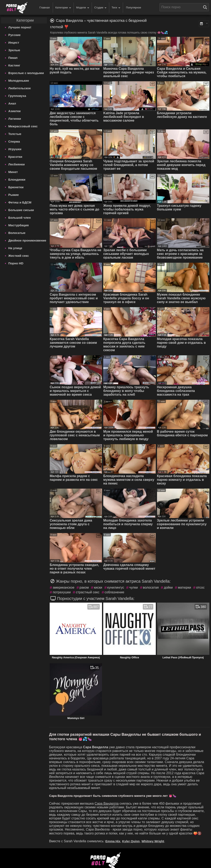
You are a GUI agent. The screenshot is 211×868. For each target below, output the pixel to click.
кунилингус (116, 587)
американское (64, 587)
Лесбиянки (16, 164)
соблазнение (114, 592)
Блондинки (17, 180)
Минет (13, 172)
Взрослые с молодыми (26, 73)
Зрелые (14, 50)
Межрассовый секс (23, 126)
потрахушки (62, 592)
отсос (200, 587)
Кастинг (14, 65)
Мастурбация (18, 225)
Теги (116, 8)
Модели (83, 8)
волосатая (151, 587)
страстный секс (88, 592)
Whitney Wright (153, 841)
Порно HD (16, 263)
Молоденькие (19, 81)
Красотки (15, 157)
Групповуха (17, 96)
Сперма (14, 141)
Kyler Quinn (131, 841)
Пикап (13, 58)
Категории (63, 8)
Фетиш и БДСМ (20, 202)
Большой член (19, 218)
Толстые (15, 134)
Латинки (15, 119)
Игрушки (15, 149)
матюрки (184, 587)
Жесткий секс (19, 256)
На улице (15, 248)
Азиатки (14, 111)
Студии (100, 8)
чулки (133, 587)
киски (98, 587)
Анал (12, 103)
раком (84, 587)
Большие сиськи (21, 210)
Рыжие (13, 195)
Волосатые (17, 233)
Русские (14, 35)
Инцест (14, 42)
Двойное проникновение (27, 240)
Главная (44, 8)
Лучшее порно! (20, 27)
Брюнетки (16, 187)
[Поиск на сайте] (206, 7)
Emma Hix (113, 841)
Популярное (133, 8)
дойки (168, 587)
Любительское (19, 88)
